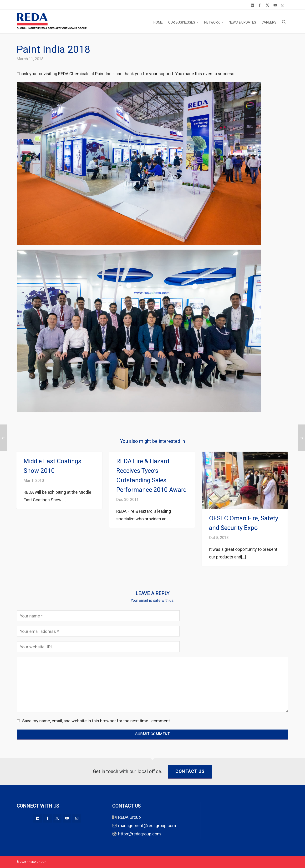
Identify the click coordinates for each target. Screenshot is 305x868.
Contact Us (190, 771)
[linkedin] (253, 5)
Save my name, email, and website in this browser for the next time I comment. (97, 721)
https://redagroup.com (140, 834)
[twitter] (268, 5)
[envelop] (283, 5)
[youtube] (276, 5)
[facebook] (260, 5)
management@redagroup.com (147, 826)
